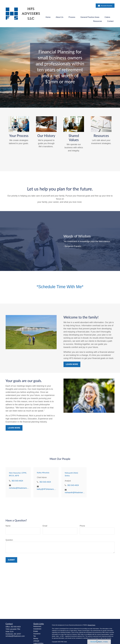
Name (8, 526)
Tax (35, 636)
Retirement (37, 626)
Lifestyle (36, 641)
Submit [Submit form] (11, 560)
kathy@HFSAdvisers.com (47, 489)
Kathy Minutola (43, 473)
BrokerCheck (92, 625)
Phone (82, 526)
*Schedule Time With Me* (60, 287)
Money (36, 638)
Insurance (37, 634)
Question (9, 540)
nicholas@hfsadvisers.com (19, 488)
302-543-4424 (17, 481)
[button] (48, 17)
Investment (37, 629)
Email (45, 526)
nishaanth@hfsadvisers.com (75, 493)
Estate (36, 631)
